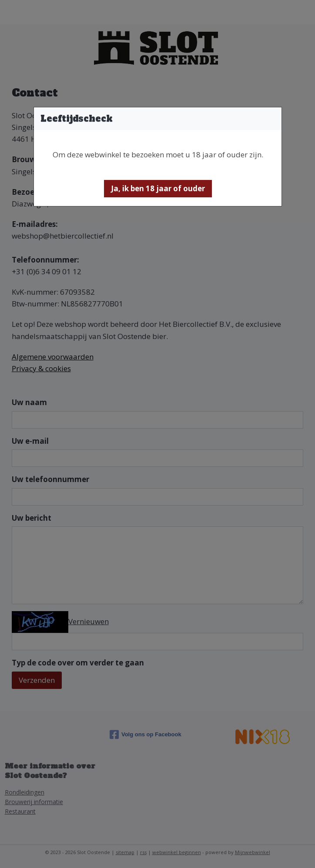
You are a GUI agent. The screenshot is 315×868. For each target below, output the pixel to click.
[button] (158, 189)
